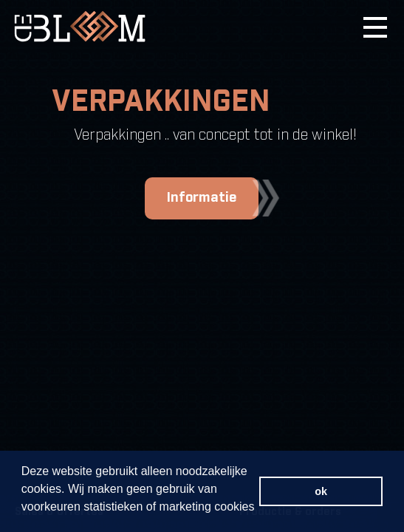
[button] (24, 518)
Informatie (213, 198)
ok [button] (321, 491)
